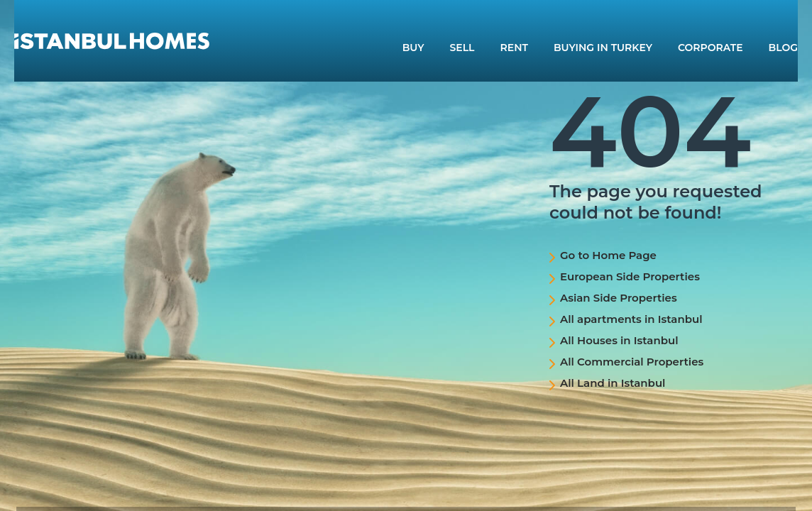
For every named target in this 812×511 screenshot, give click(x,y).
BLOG (783, 48)
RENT (514, 48)
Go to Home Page (608, 255)
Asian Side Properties (619, 298)
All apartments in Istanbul (631, 319)
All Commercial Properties (632, 362)
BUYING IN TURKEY (603, 48)
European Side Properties (630, 276)
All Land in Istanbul (613, 383)
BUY (413, 48)
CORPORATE (710, 48)
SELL (462, 48)
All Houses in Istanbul (619, 340)
